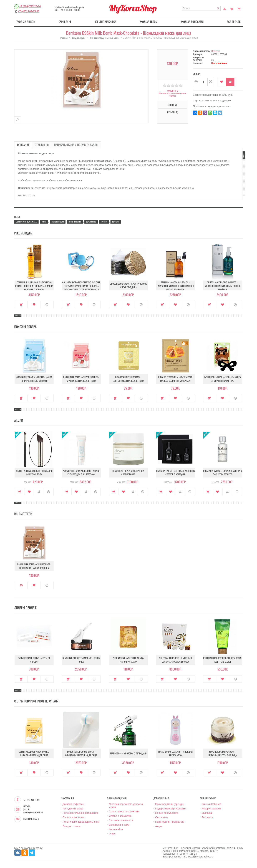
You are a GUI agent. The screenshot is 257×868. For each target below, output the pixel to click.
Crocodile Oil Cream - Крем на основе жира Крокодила (128, 285)
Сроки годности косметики (124, 811)
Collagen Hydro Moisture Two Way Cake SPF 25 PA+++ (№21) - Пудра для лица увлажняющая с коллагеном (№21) (81, 286)
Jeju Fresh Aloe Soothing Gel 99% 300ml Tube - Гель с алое (222, 660)
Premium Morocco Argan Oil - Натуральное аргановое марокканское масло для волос (175, 286)
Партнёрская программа (169, 822)
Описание (172, 105)
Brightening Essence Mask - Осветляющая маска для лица (128, 379)
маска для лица (75, 222)
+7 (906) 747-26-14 (30, 6)
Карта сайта (116, 829)
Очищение (65, 22)
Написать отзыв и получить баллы (173, 95)
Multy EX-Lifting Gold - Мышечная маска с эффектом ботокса (175, 660)
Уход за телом (149, 22)
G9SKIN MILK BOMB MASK (26, 222)
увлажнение (91, 222)
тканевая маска (58, 222)
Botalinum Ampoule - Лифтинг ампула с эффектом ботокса (223, 472)
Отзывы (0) (173, 112)
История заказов (211, 809)
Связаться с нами (119, 825)
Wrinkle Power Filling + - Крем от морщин (34, 660)
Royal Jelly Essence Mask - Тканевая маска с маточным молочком (175, 379)
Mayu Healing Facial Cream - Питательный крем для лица (223, 753)
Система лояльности (121, 820)
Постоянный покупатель (225, 9)
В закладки (222, 82)
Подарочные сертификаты (171, 809)
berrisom (116, 222)
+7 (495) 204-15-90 (29, 11)
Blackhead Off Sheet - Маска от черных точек (81, 660)
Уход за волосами (192, 22)
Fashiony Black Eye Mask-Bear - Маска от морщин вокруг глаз (223, 379)
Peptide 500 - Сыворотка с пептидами (128, 753)
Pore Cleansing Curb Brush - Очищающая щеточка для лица (81, 753)
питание (104, 222)
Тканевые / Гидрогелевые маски (105, 38)
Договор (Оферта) (73, 804)
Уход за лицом (26, 22)
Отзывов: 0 (173, 91)
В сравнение (39, 492)
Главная (64, 38)
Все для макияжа (105, 22)
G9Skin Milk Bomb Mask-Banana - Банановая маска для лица (34, 753)
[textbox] (201, 8)
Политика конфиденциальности (81, 822)
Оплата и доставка (73, 817)
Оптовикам (162, 817)
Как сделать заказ (73, 809)
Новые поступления (167, 813)
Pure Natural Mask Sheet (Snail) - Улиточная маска (128, 660)
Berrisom (216, 51)
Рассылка (207, 817)
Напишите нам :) (31, 819)
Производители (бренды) (170, 804)
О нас (112, 834)
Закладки (207, 813)
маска (44, 222)
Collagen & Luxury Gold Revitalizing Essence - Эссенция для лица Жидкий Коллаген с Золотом (34, 286)
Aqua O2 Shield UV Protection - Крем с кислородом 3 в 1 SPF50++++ (81, 472)
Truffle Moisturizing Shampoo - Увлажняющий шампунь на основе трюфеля (223, 286)
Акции (159, 826)
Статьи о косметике (120, 816)
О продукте (47, 305)
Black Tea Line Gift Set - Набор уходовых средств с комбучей (175, 472)
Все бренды (234, 22)
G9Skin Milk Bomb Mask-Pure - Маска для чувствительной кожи (34, 379)
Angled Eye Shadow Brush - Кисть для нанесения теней (34, 472)
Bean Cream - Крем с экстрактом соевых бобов (128, 472)
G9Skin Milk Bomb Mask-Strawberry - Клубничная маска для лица (81, 379)
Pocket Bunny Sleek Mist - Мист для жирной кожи (175, 753)
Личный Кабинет (211, 804)
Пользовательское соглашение (80, 813)
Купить (21, 305)
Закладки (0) (232, 9)
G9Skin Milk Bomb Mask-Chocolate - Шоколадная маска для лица (34, 566)
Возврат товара (71, 826)
